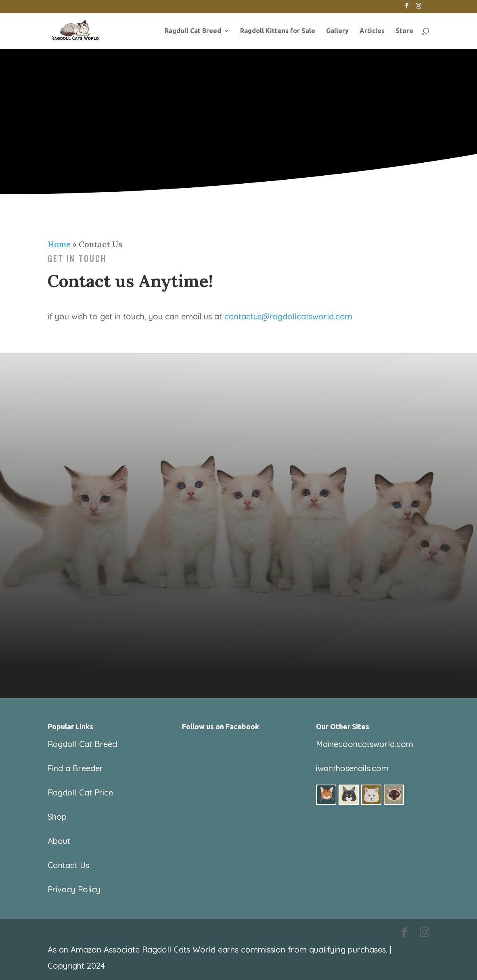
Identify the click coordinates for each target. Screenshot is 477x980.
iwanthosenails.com (352, 768)
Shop (57, 817)
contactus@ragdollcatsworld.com (288, 316)
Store (404, 31)
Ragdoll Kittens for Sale (278, 31)
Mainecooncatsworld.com (365, 744)
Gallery (337, 31)
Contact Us (68, 865)
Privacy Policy (74, 889)
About (59, 841)
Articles (372, 31)
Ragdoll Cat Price (80, 792)
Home (59, 244)
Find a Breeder (75, 768)
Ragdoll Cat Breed (193, 31)
